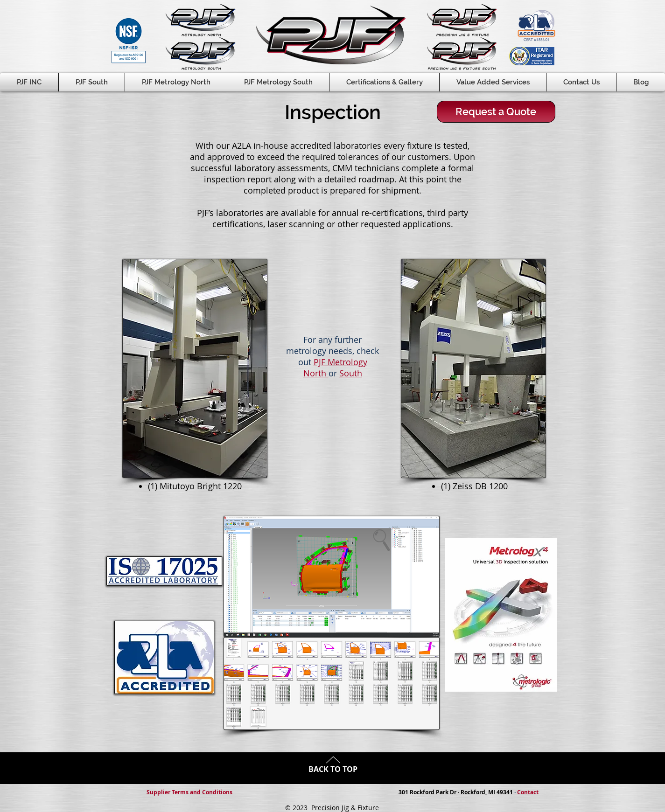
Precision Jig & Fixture (345, 808)
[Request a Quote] (496, 112)
